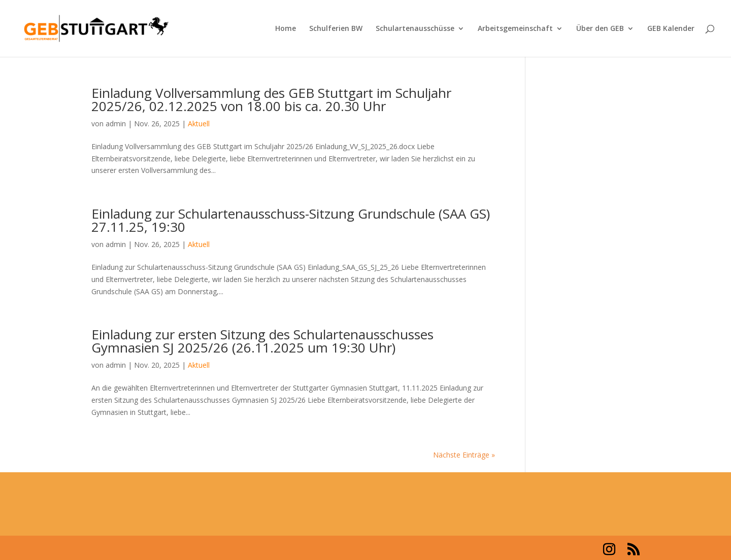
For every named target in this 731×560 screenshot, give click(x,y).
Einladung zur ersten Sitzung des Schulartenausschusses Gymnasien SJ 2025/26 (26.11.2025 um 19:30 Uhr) (262, 341)
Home (286, 29)
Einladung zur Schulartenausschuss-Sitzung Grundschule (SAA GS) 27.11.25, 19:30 (291, 220)
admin (116, 124)
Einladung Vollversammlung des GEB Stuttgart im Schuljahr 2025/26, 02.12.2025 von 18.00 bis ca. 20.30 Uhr (271, 99)
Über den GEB (600, 29)
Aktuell (199, 124)
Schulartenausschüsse (415, 29)
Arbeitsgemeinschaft (515, 29)
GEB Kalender (671, 29)
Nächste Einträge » (464, 455)
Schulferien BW (336, 29)
